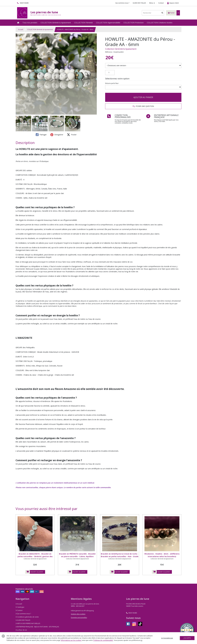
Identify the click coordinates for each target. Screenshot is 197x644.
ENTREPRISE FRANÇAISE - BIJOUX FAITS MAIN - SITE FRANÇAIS (37, 627)
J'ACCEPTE (187, 638)
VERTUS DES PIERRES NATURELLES (28, 623)
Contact (161, 3)
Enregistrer (57, 135)
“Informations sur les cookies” (71, 640)
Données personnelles (79, 618)
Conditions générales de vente (27, 617)
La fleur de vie (21, 630)
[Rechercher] (162, 13)
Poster (72, 135)
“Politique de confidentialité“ (103, 640)
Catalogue (20, 607)
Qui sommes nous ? (23, 614)
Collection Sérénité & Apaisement (121, 49)
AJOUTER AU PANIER (143, 97)
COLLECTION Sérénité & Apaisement (40, 29)
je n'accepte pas (167, 638)
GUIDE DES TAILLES (23, 620)
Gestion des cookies (78, 614)
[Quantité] (110, 73)
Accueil (21, 29)
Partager (41, 135)
